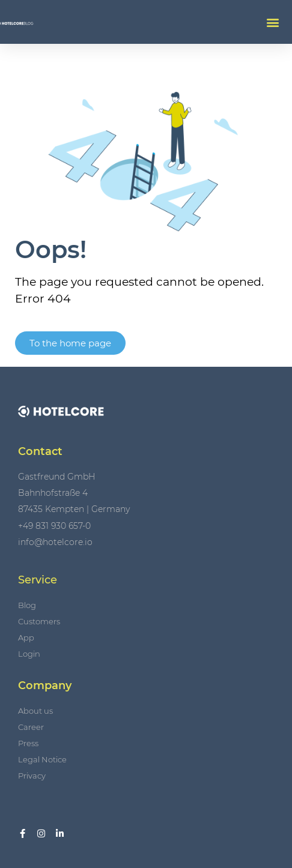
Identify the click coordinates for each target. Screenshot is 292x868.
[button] (273, 22)
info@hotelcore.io (55, 542)
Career (31, 727)
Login (29, 654)
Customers (39, 621)
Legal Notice (42, 759)
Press (28, 743)
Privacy (32, 776)
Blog (27, 605)
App (26, 637)
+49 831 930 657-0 (54, 526)
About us (35, 711)
